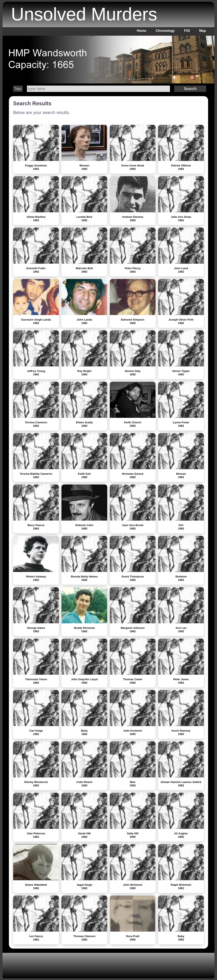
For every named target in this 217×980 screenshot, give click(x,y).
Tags (18, 89)
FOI (187, 31)
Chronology (165, 31)
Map (203, 31)
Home (142, 31)
